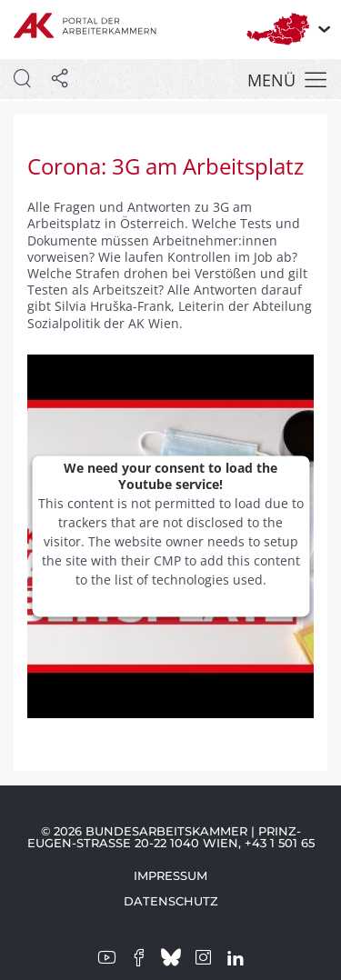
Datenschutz (171, 901)
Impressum (170, 875)
